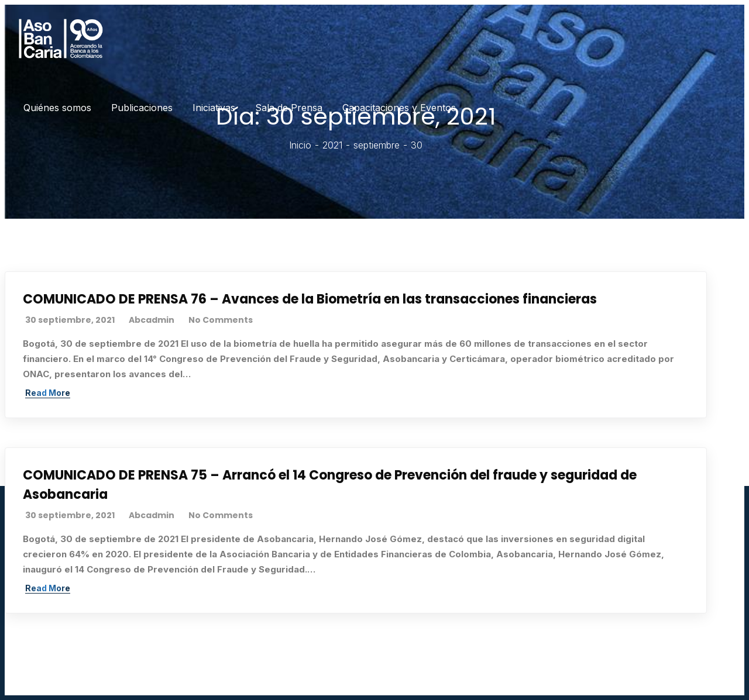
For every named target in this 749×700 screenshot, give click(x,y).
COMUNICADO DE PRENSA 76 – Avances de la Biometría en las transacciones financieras (310, 299)
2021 (332, 145)
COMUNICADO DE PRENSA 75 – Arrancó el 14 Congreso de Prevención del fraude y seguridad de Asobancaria (330, 485)
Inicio (300, 145)
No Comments (221, 320)
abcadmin (152, 320)
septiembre (377, 145)
